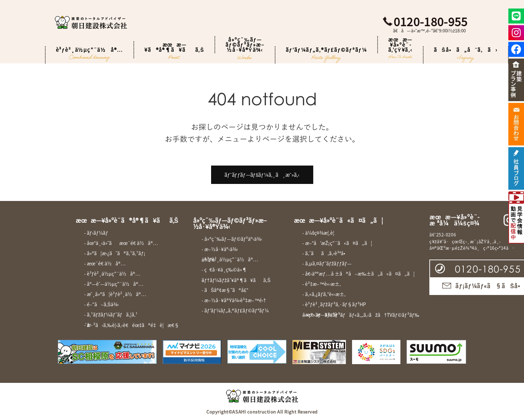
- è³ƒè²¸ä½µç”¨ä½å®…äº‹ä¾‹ (230, 259)
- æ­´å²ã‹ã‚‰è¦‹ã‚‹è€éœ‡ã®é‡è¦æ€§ (132, 325)
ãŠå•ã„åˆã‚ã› (466, 55)
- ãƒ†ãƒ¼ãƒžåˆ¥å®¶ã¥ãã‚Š (236, 280)
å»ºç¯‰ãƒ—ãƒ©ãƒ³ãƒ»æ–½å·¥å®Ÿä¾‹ (245, 45)
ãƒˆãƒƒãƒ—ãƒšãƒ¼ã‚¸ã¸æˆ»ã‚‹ (262, 175)
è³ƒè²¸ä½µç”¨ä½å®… (90, 55)
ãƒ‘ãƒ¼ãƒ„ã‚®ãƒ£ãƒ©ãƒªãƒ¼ (326, 55)
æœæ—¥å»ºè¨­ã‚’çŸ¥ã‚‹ (400, 45)
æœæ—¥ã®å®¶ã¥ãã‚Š (174, 50)
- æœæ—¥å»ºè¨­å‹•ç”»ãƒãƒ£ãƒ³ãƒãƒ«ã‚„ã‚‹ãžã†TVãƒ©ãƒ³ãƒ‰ (361, 315)
